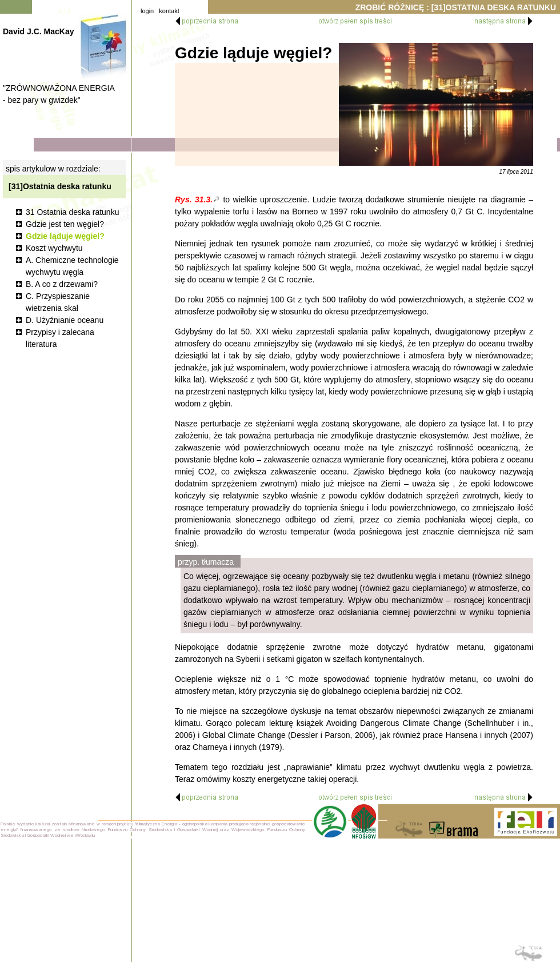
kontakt (169, 11)
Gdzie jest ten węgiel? (65, 224)
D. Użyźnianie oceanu (65, 320)
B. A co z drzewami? (62, 284)
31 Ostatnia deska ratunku (72, 212)
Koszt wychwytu (54, 248)
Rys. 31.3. (194, 199)
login (147, 11)
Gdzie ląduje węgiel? (65, 236)
